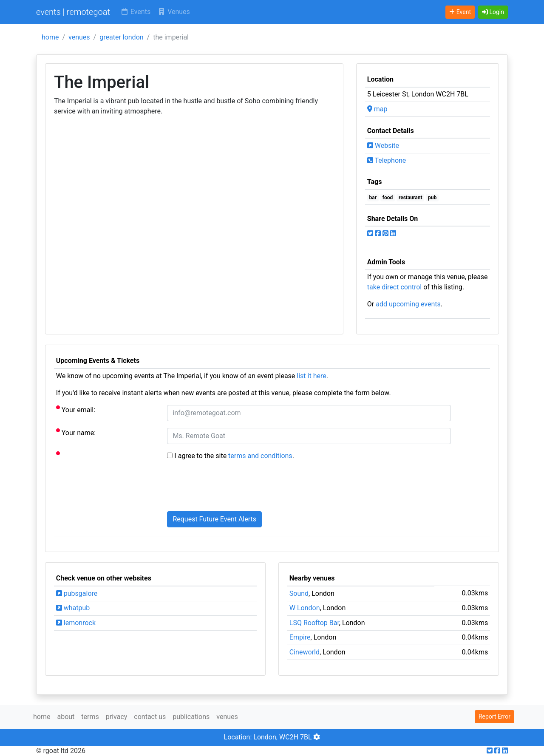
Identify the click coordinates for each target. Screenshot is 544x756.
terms (90, 717)
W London (305, 608)
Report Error (494, 716)
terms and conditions (260, 456)
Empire (300, 637)
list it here (311, 376)
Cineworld (305, 652)
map (377, 109)
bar (373, 198)
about (66, 717)
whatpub (73, 608)
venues (79, 37)
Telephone (387, 160)
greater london (121, 37)
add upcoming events (408, 304)
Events (135, 12)
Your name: (76, 432)
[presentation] (232, 488)
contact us (150, 717)
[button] (493, 12)
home (50, 37)
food (388, 198)
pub (432, 198)
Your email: (76, 409)
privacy (117, 717)
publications (191, 717)
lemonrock (76, 623)
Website (383, 146)
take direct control (394, 287)
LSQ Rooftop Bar (314, 623)
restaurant (411, 198)
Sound (299, 593)
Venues (174, 12)
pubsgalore (77, 593)
